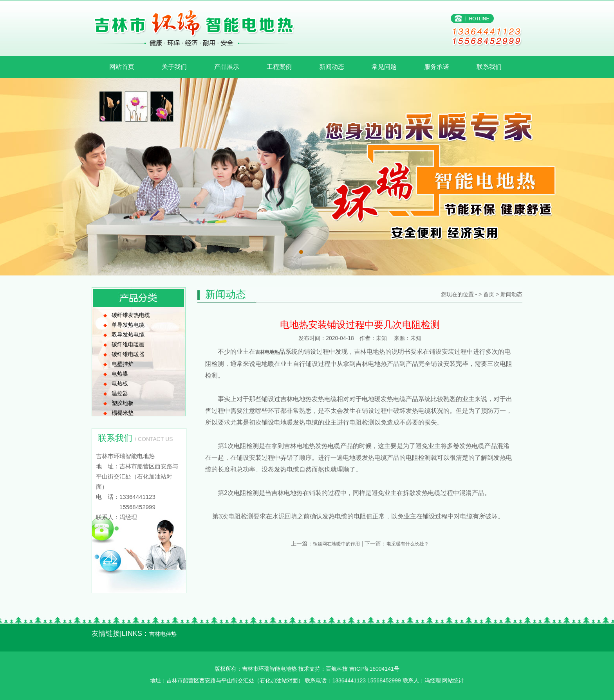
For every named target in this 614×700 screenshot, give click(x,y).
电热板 (120, 383)
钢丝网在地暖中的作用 (336, 544)
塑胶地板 (123, 403)
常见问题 (384, 67)
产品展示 (227, 67)
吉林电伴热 (163, 634)
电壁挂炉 (123, 364)
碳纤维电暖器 (128, 354)
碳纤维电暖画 (128, 344)
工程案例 (279, 67)
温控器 (120, 393)
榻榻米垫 (123, 413)
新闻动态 (332, 67)
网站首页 (122, 67)
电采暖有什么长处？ (408, 544)
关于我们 (174, 67)
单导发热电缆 (128, 325)
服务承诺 (437, 67)
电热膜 (120, 374)
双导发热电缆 (128, 335)
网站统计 (453, 680)
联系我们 (489, 67)
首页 (489, 294)
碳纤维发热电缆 (131, 315)
